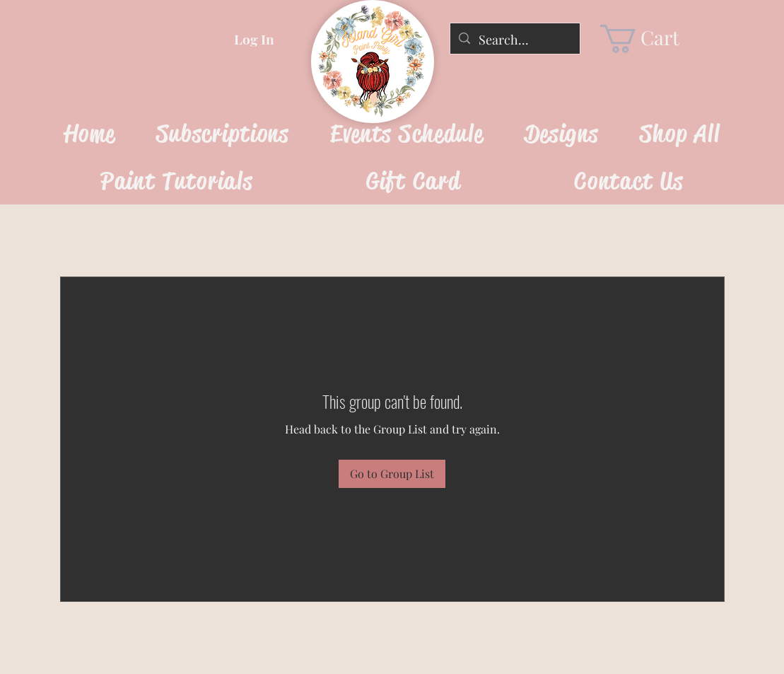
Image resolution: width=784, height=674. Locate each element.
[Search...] (514, 40)
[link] (652, 39)
